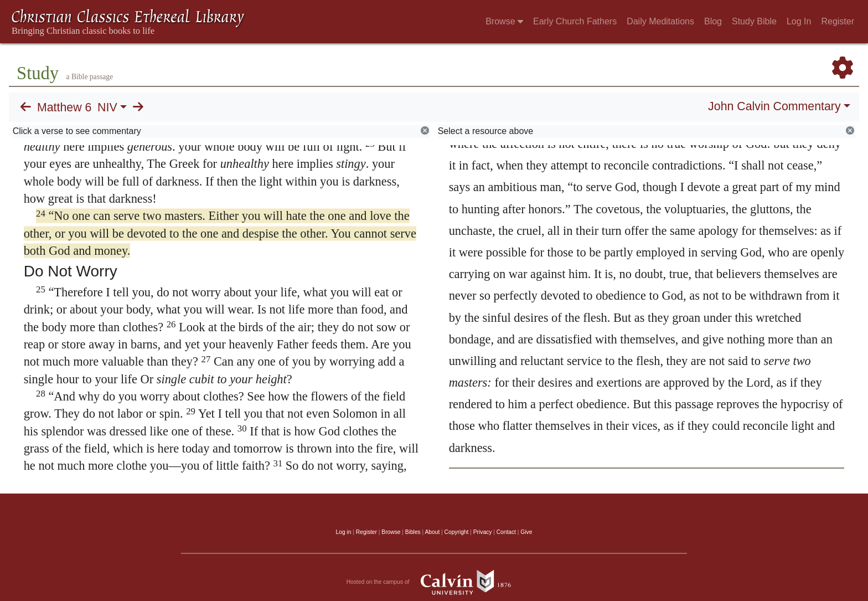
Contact (506, 532)
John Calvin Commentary (774, 106)
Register (838, 21)
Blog (713, 21)
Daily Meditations (660, 21)
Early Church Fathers (575, 21)
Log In (799, 21)
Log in (344, 532)
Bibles (413, 532)
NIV (107, 107)
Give (526, 532)
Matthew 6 (64, 107)
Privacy (483, 532)
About (432, 532)
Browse (504, 21)
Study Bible (754, 21)
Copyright (457, 532)
